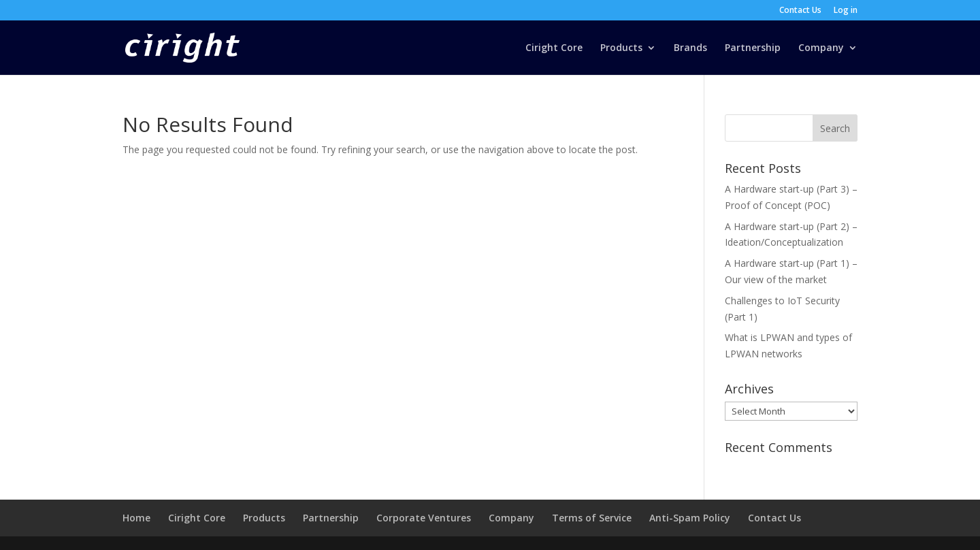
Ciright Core (554, 48)
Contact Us (800, 11)
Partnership (753, 48)
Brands (690, 48)
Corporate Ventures (424, 518)
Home (136, 518)
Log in (846, 11)
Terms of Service (592, 518)
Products (621, 48)
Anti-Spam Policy (690, 518)
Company (821, 48)
